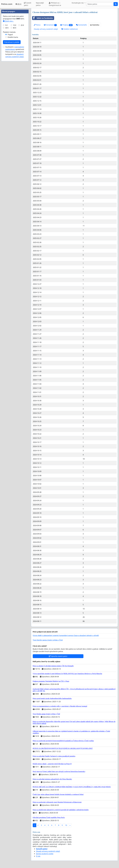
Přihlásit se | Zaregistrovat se (55, 4)
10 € (15, 86)
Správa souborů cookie (45, 854)
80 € (15, 89)
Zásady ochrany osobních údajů (46, 29)
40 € (7, 89)
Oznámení (50, 25)
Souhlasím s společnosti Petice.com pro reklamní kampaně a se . (15, 113)
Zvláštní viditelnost (69, 29)
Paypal (10, 95)
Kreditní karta (13, 98)
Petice (37, 25)
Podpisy (66, 25)
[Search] (100, 4)
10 (66, 825)
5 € (6, 86)
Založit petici (28, 4)
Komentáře (81, 25)
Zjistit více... (8, 82)
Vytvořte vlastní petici (58, 656)
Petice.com (7, 4)
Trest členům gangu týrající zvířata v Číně (48, 640)
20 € (22, 86)
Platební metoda (9, 93)
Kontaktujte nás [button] (78, 3)
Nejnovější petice (40, 4)
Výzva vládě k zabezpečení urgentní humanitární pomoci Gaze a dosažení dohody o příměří (66, 636)
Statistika (95, 25)
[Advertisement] (15, 39)
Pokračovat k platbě (12, 103)
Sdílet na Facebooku (43, 18)
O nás (38, 856)
